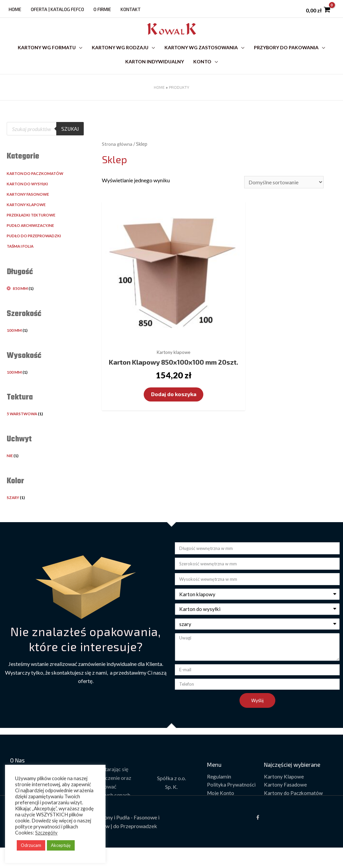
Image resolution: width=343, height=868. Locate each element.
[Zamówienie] (283, 196)
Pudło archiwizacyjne (33, 238)
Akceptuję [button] (61, 845)
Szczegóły (46, 833)
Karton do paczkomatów (37, 187)
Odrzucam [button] (31, 845)
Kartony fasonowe (29, 207)
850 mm (21, 301)
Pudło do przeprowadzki (36, 249)
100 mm (14, 343)
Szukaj (70, 142)
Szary (13, 511)
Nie (10, 469)
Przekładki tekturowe (33, 228)
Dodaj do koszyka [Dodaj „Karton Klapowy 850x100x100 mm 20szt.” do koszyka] (156, 382)
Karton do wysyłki (29, 197)
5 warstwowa (23, 427)
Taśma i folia (21, 259)
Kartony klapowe (27, 218)
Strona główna (118, 157)
